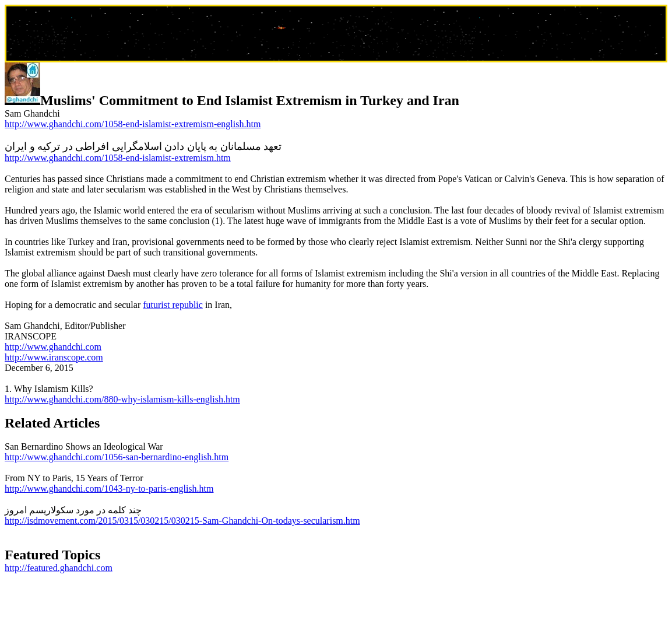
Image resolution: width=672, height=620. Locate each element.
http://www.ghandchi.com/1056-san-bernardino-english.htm (117, 457)
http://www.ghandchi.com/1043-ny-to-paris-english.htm (109, 488)
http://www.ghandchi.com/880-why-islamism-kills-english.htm (122, 399)
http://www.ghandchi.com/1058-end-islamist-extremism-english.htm (133, 124)
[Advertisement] (336, 34)
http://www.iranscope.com (54, 357)
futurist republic (173, 305)
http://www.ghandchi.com (53, 347)
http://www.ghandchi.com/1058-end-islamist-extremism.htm (118, 158)
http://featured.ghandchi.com (59, 568)
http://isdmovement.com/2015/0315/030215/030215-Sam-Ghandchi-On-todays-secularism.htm (182, 521)
